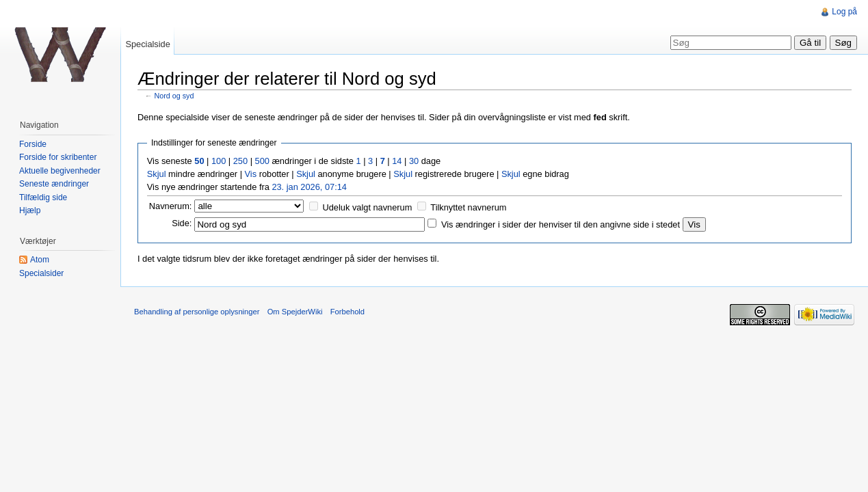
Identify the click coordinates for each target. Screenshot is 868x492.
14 (397, 161)
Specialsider (41, 273)
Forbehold (347, 312)
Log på (844, 12)
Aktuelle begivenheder (60, 171)
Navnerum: (171, 206)
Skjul (157, 174)
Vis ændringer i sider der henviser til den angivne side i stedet (561, 224)
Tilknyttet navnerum (468, 207)
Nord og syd (174, 96)
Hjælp (30, 210)
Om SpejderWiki (295, 312)
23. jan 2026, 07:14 (309, 187)
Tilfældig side (43, 197)
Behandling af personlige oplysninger (197, 312)
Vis (251, 174)
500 (262, 161)
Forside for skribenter (58, 157)
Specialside (147, 44)
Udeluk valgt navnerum (368, 207)
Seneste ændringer (54, 184)
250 (240, 161)
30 (414, 161)
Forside (33, 144)
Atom (40, 260)
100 (219, 161)
